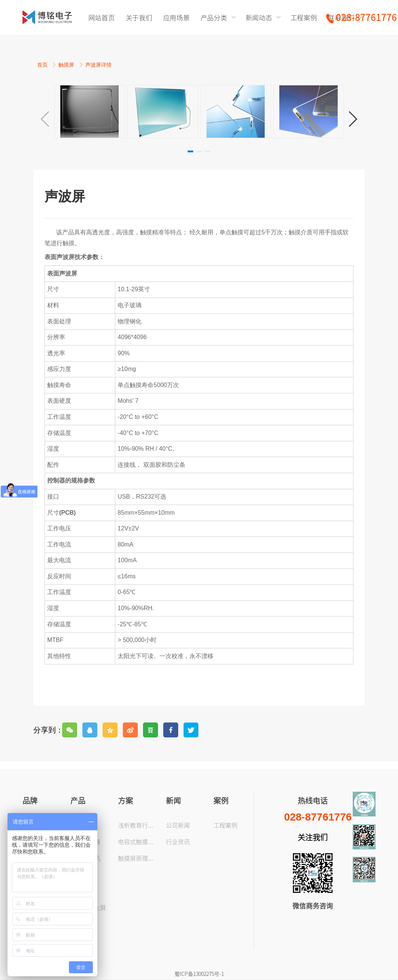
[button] (353, 119)
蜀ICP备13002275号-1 (199, 974)
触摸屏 (67, 65)
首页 (43, 65)
